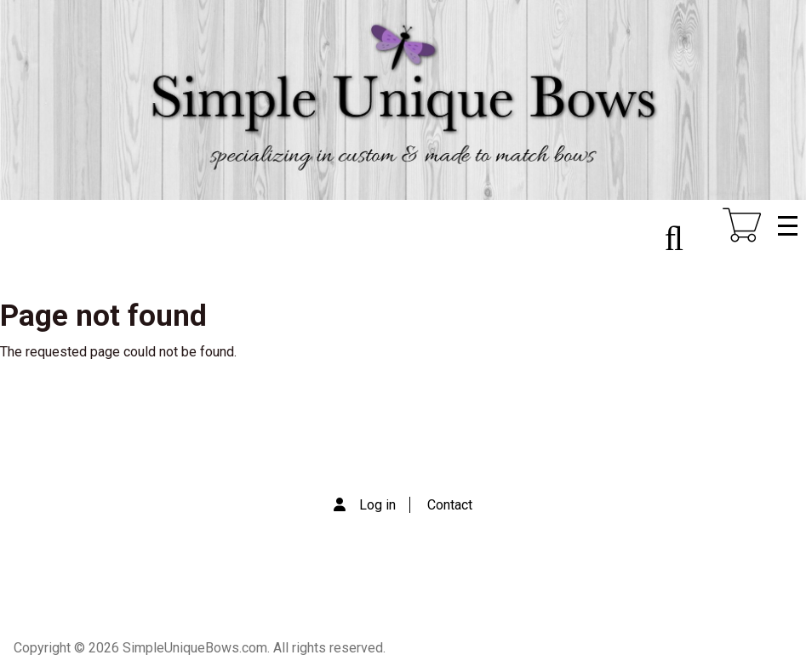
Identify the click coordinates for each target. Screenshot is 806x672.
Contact (450, 505)
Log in (377, 505)
